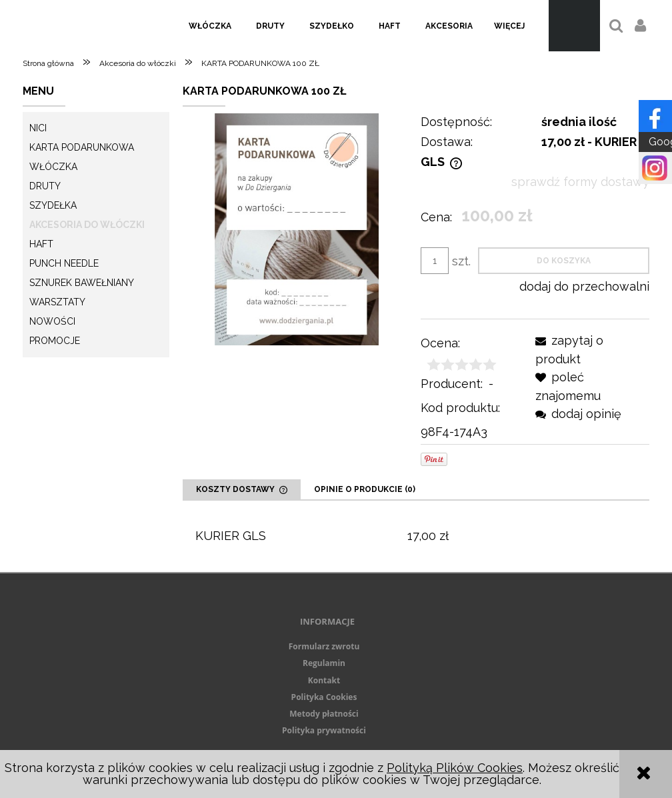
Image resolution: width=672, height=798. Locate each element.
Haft (41, 244)
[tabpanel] (416, 536)
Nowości (52, 321)
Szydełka (53, 205)
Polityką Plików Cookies (455, 768)
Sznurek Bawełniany (82, 283)
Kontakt (324, 680)
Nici (38, 128)
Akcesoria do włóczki (87, 225)
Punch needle (64, 263)
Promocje (55, 341)
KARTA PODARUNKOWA (82, 147)
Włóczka (53, 167)
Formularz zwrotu (324, 646)
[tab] (242, 489)
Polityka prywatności (324, 730)
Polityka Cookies (324, 697)
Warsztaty (57, 302)
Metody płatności (324, 714)
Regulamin (324, 663)
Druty (45, 186)
